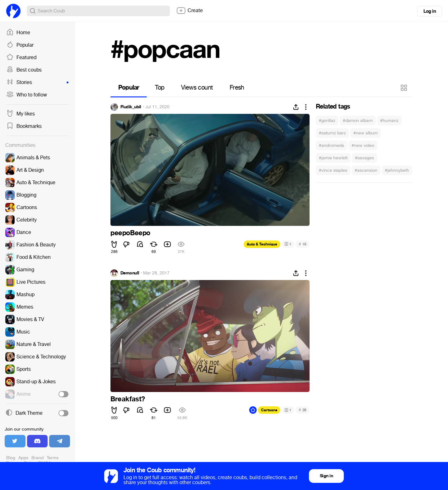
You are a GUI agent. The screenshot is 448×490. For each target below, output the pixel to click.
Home (18, 33)
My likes (21, 114)
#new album (366, 133)
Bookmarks (24, 126)
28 (303, 410)
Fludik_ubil (131, 107)
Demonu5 (130, 273)
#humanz (389, 121)
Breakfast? (128, 399)
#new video (363, 145)
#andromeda (331, 145)
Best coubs (24, 70)
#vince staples (333, 170)
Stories (37, 82)
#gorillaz (327, 121)
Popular (20, 45)
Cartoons (269, 410)
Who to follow (27, 95)
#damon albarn (358, 121)
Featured (21, 58)
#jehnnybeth (397, 170)
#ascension (366, 170)
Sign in (326, 476)
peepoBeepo (130, 233)
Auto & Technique (262, 244)
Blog (11, 458)
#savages (364, 158)
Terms (53, 458)
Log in (430, 11)
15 (303, 244)
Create (189, 11)
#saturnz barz (332, 133)
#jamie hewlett (333, 158)
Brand (37, 458)
